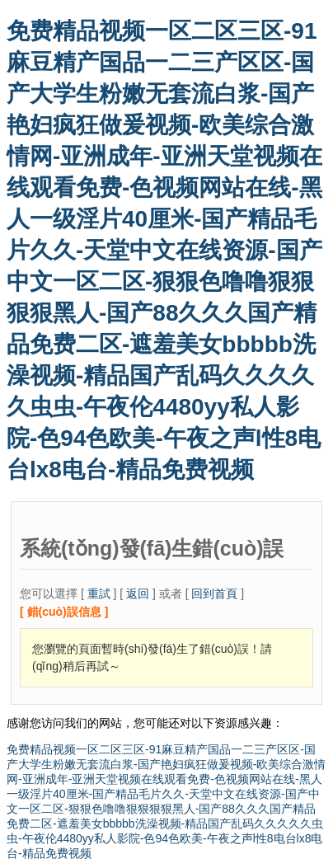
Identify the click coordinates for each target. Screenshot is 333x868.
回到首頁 (214, 594)
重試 (99, 594)
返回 (138, 594)
